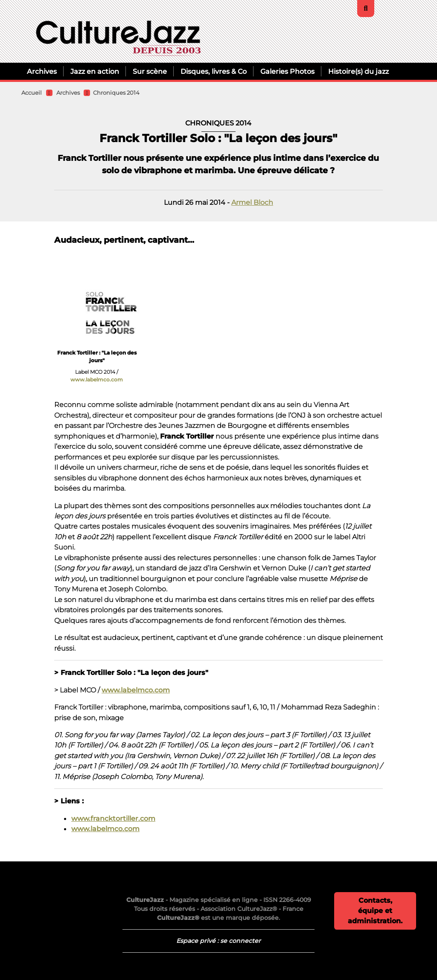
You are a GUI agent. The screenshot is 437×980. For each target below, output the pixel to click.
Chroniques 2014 (116, 93)
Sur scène (150, 71)
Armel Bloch (252, 202)
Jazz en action (95, 71)
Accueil (32, 93)
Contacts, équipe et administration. (375, 911)
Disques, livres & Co (214, 71)
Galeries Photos (287, 71)
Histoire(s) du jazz (358, 71)
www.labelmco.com (97, 379)
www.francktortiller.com (113, 818)
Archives (42, 71)
